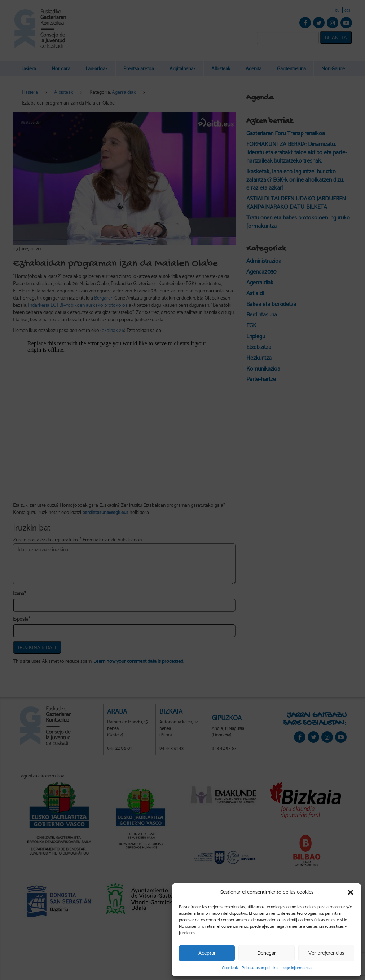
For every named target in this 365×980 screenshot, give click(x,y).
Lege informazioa (296, 968)
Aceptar (207, 953)
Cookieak (230, 968)
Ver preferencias (326, 953)
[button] (351, 892)
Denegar (267, 953)
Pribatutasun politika (260, 968)
